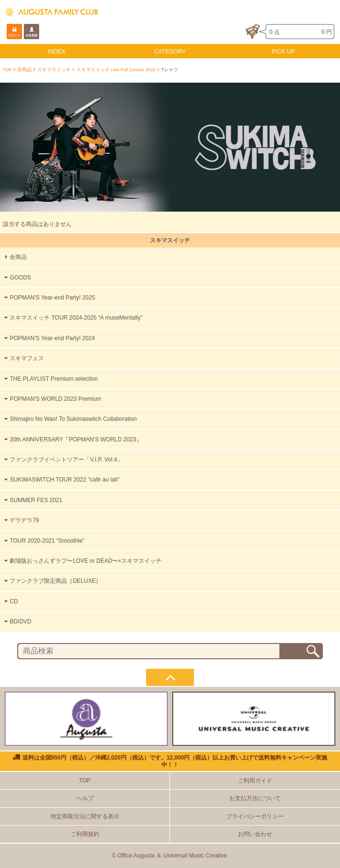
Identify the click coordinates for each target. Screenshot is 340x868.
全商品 (24, 70)
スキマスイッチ (54, 70)
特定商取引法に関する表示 (85, 816)
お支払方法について (255, 798)
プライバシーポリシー (255, 816)
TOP (7, 70)
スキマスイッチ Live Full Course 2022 (116, 70)
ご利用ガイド (255, 781)
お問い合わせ (255, 834)
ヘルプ (85, 798)
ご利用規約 (85, 834)
